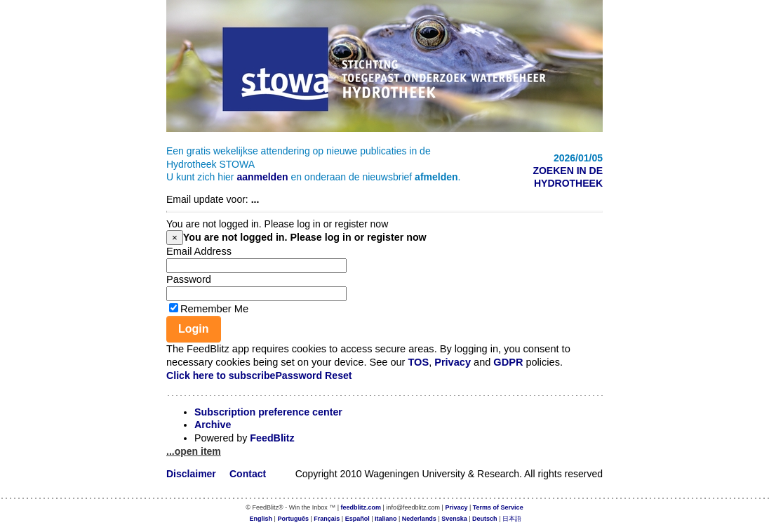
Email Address (199, 251)
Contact (248, 474)
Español (357, 519)
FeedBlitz (272, 438)
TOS (418, 362)
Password (189, 279)
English (261, 519)
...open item (194, 451)
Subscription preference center (268, 412)
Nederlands (419, 519)
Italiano (386, 519)
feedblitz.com (361, 507)
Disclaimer (191, 474)
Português (293, 519)
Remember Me (214, 309)
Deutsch (485, 519)
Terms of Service (498, 507)
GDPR (508, 362)
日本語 (512, 519)
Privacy (453, 362)
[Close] (175, 238)
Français (327, 519)
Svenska (454, 519)
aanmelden (262, 177)
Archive (213, 425)
